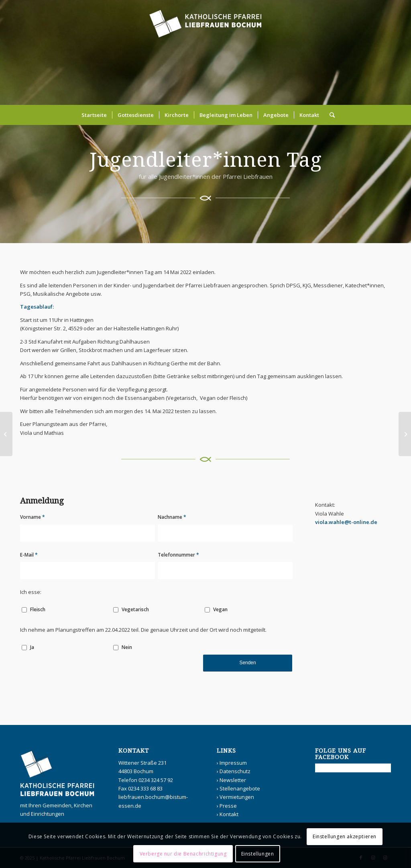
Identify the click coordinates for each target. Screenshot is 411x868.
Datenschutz (235, 771)
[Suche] (330, 115)
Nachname (172, 517)
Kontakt (229, 814)
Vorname (33, 517)
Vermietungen (237, 797)
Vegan (220, 609)
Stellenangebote (240, 788)
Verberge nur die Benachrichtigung (183, 854)
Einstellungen (258, 854)
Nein (127, 647)
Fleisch (38, 609)
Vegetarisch (135, 609)
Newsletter (233, 780)
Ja (32, 647)
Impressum (233, 763)
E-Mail (29, 555)
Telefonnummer (178, 555)
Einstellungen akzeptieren (345, 836)
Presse (228, 806)
